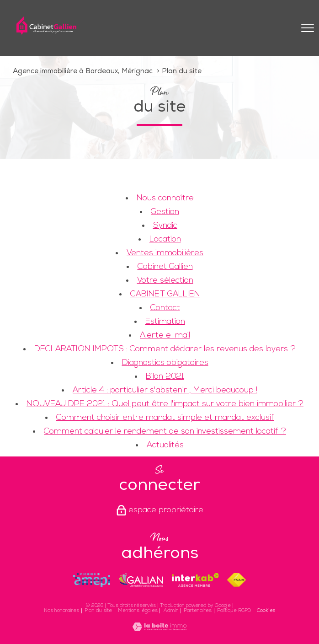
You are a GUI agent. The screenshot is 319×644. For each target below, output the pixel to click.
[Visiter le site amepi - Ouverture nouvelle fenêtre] (92, 580)
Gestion (165, 212)
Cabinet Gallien (165, 267)
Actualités (165, 445)
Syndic (165, 226)
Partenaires (198, 611)
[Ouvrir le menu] (308, 28)
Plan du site (98, 611)
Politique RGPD (234, 611)
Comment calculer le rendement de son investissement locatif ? (165, 432)
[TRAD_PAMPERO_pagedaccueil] (46, 33)
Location (165, 239)
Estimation (165, 322)
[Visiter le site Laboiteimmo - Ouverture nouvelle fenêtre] (159, 629)
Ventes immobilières (165, 253)
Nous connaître (165, 198)
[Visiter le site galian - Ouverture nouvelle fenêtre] (141, 580)
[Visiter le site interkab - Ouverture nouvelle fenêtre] (195, 580)
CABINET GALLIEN (165, 294)
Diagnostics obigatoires (165, 363)
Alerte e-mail (165, 335)
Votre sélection (165, 281)
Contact (165, 308)
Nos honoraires (61, 611)
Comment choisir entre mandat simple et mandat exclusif (165, 418)
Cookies (266, 611)
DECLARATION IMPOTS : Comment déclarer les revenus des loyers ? (165, 349)
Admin (171, 611)
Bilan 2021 (165, 377)
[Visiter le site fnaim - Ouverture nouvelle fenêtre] (237, 580)
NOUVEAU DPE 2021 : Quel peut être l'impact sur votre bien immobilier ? (165, 404)
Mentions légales (138, 611)
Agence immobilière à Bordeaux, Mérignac (83, 72)
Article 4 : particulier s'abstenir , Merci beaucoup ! (165, 390)
